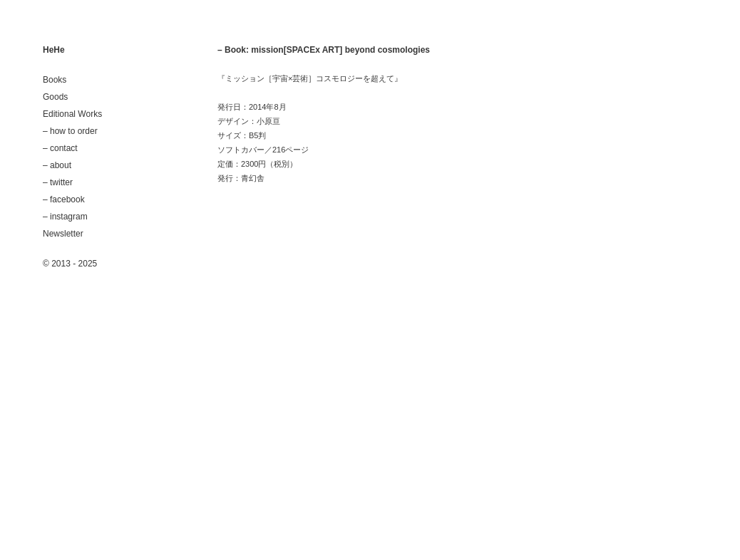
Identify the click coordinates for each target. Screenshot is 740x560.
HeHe (54, 50)
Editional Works (72, 114)
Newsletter (63, 234)
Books (55, 80)
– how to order (70, 131)
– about (57, 165)
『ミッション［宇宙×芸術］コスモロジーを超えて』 (310, 78)
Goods (55, 97)
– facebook (64, 199)
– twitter (58, 182)
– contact (60, 148)
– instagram (65, 217)
